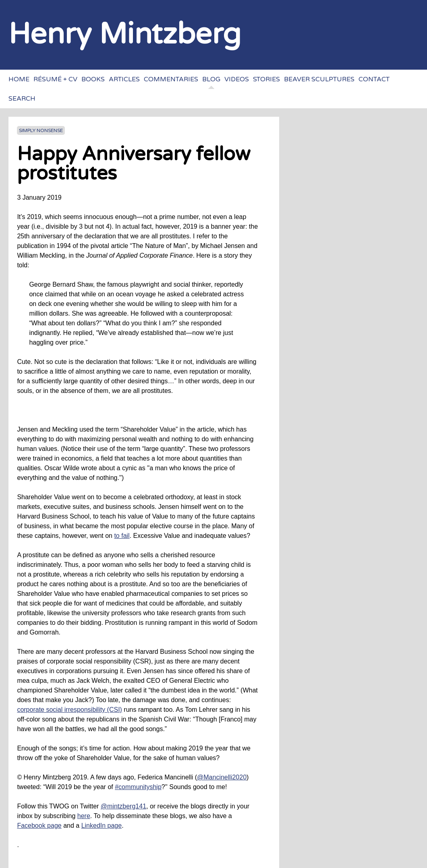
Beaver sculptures (319, 79)
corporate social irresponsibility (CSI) (69, 710)
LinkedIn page (102, 826)
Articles (124, 79)
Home (19, 79)
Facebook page (39, 826)
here (84, 816)
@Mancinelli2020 (222, 777)
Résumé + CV (55, 79)
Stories (266, 79)
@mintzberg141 (123, 806)
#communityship (138, 787)
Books (93, 79)
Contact (374, 79)
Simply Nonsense (41, 130)
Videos (237, 79)
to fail (122, 536)
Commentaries (171, 79)
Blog (211, 79)
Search (22, 99)
